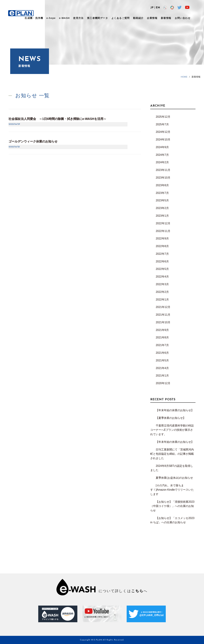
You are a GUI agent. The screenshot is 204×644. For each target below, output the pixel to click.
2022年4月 (162, 277)
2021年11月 (163, 315)
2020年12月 (163, 383)
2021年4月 (162, 368)
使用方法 (78, 18)
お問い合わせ (183, 18)
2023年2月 (162, 208)
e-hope (51, 18)
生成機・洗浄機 (34, 18)
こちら (137, 591)
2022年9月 (162, 239)
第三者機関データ (97, 18)
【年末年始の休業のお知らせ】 (175, 410)
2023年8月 (162, 185)
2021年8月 (162, 337)
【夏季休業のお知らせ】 (171, 418)
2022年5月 (162, 269)
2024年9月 (162, 147)
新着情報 (166, 18)
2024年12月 (163, 132)
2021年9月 (162, 330)
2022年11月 (163, 231)
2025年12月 (163, 117)
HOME (184, 77)
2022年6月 (162, 261)
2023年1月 (162, 216)
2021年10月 (163, 322)
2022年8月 (162, 246)
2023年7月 (162, 193)
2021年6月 (162, 353)
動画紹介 (138, 18)
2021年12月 (163, 307)
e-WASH (64, 18)
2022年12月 (163, 223)
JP (152, 8)
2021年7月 (162, 345)
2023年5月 (162, 200)
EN (158, 8)
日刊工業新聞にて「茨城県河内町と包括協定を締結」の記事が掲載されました (172, 454)
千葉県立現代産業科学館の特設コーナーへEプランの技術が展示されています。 (172, 430)
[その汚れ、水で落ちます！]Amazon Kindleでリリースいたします (172, 490)
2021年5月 (162, 360)
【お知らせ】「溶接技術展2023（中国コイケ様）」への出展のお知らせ (172, 506)
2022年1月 (162, 300)
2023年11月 (163, 170)
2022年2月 (162, 292)
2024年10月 (163, 140)
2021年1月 (162, 376)
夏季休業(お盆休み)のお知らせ (174, 478)
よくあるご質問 (121, 18)
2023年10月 (163, 178)
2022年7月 (162, 254)
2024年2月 (162, 162)
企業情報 (152, 18)
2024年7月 (162, 155)
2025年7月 (162, 124)
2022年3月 (162, 284)
